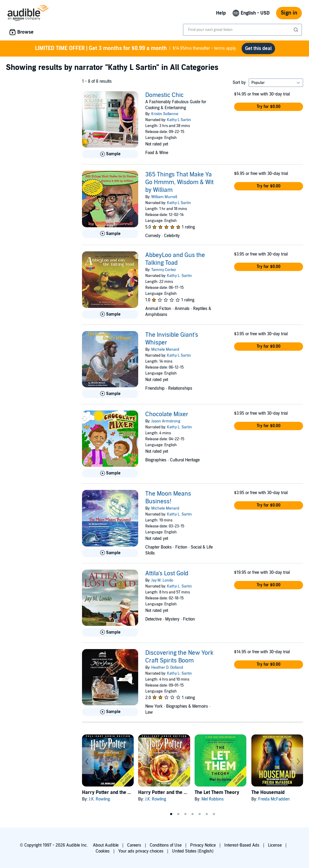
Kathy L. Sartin (179, 276)
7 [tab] (214, 814)
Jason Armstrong (166, 421)
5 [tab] (200, 814)
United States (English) (193, 851)
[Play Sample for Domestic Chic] (110, 154)
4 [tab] (193, 814)
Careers (134, 845)
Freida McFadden (274, 799)
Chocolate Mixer (167, 414)
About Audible (106, 845)
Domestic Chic (164, 95)
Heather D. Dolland (167, 668)
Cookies (103, 851)
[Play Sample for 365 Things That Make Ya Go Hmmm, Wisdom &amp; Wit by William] (110, 234)
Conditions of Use (166, 845)
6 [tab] (207, 814)
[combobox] (242, 30)
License (275, 845)
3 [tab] (185, 814)
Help (221, 13)
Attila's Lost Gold (167, 574)
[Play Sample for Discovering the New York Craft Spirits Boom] (110, 712)
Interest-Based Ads (242, 845)
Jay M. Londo (162, 580)
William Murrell (164, 197)
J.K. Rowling (99, 799)
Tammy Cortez (164, 270)
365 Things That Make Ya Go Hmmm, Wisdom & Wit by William (179, 182)
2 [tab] (178, 814)
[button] (269, 107)
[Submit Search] (297, 30)
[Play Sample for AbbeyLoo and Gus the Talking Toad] (110, 314)
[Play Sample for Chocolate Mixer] (110, 473)
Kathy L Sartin (179, 120)
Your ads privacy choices (141, 851)
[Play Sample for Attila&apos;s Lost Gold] (110, 632)
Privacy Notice (203, 845)
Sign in (289, 13)
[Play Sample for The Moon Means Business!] (110, 553)
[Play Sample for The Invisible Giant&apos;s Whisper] (110, 394)
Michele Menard (165, 350)
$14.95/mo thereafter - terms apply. (136, 48)
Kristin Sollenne (165, 114)
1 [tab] (171, 814)
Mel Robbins (213, 799)
